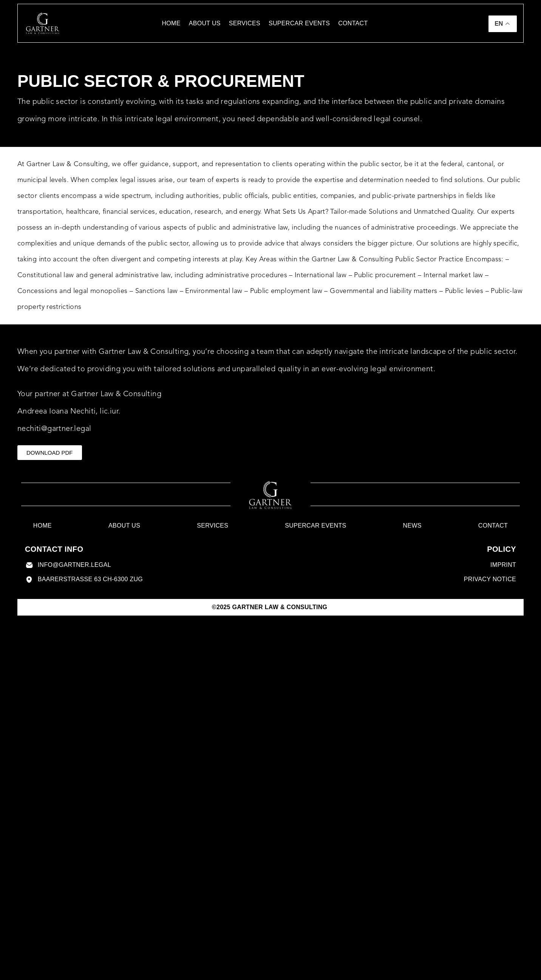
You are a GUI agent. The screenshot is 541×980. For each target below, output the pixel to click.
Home (171, 23)
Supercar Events (299, 23)
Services (245, 23)
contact (353, 23)
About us (205, 23)
